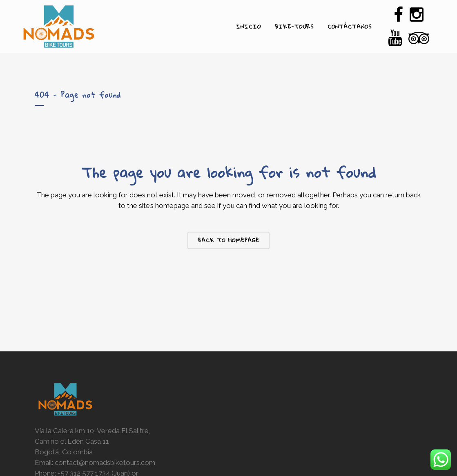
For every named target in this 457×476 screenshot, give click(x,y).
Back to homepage (228, 240)
